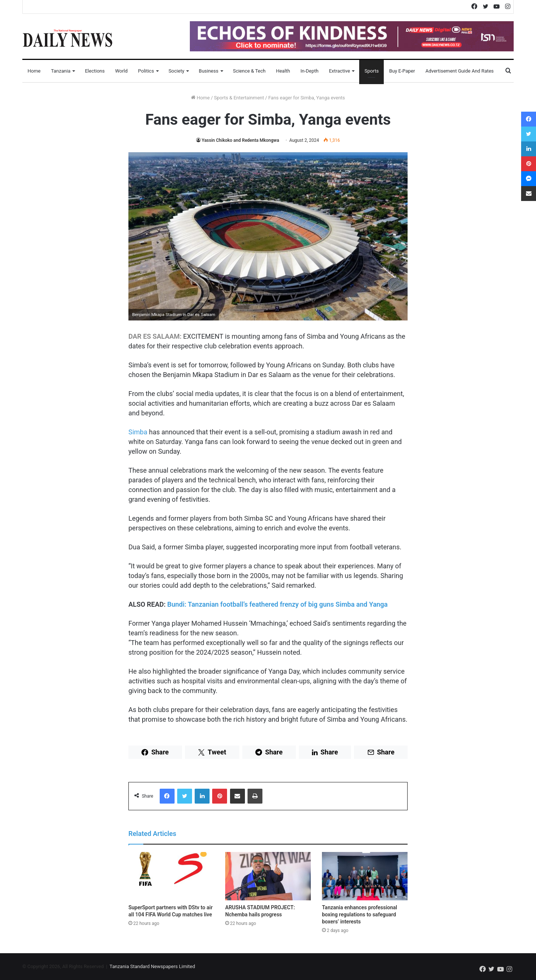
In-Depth (309, 71)
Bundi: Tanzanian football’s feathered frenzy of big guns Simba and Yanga (277, 604)
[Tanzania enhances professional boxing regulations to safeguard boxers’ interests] (365, 876)
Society (176, 71)
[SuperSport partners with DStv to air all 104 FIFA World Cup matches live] (171, 876)
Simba (138, 432)
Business (209, 71)
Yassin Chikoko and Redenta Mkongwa (240, 140)
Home (34, 71)
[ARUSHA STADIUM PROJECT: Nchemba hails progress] (268, 876)
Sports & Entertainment (239, 98)
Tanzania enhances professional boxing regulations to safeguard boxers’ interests (360, 914)
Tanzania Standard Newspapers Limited (152, 966)
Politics (146, 71)
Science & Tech (249, 71)
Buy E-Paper (402, 71)
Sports (371, 71)
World (121, 71)
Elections (95, 71)
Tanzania (61, 71)
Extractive (340, 71)
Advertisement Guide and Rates (460, 71)
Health (283, 71)
